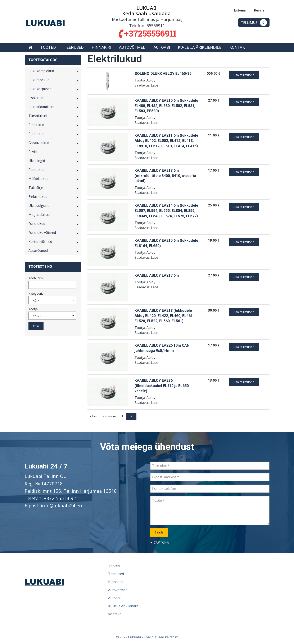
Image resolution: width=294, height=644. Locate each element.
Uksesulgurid (39, 206)
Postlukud (36, 170)
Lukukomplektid (41, 71)
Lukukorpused (40, 89)
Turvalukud (38, 116)
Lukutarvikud (39, 80)
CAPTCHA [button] (161, 542)
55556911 (156, 26)
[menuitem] (31, 47)
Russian (260, 10)
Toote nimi (36, 278)
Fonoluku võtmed (42, 233)
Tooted (48, 47)
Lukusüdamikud (41, 107)
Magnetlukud (39, 215)
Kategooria (36, 293)
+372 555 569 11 (62, 498)
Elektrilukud (38, 197)
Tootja (33, 309)
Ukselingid (37, 161)
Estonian (241, 10)
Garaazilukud (39, 143)
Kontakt (238, 47)
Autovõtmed (132, 47)
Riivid (33, 152)
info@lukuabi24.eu (61, 505)
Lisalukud (36, 98)
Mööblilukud (38, 179)
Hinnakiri (101, 47)
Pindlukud (36, 125)
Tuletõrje (36, 188)
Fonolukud (37, 224)
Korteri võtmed (40, 242)
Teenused (74, 47)
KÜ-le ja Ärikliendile (200, 47)
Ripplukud (36, 134)
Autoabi (162, 47)
